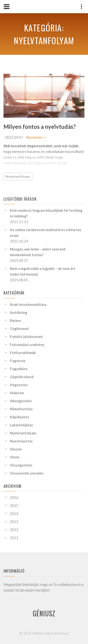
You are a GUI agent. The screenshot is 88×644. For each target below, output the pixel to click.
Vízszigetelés (21, 465)
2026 (14, 497)
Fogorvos (18, 361)
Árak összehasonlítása (28, 304)
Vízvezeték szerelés (27, 473)
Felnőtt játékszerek (26, 337)
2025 (14, 506)
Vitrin (15, 457)
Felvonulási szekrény (27, 345)
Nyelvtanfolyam (18, 176)
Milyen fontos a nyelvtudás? (40, 127)
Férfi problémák (23, 353)
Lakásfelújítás (21, 425)
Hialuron (17, 393)
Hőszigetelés (21, 401)
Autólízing (19, 312)
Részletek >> (36, 137)
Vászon (16, 449)
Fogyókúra (19, 369)
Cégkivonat (19, 328)
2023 (14, 522)
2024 (14, 514)
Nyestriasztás (21, 441)
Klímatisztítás (21, 409)
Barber (15, 320)
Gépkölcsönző (22, 377)
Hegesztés (19, 385)
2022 (14, 530)
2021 (14, 538)
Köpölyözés (19, 417)
